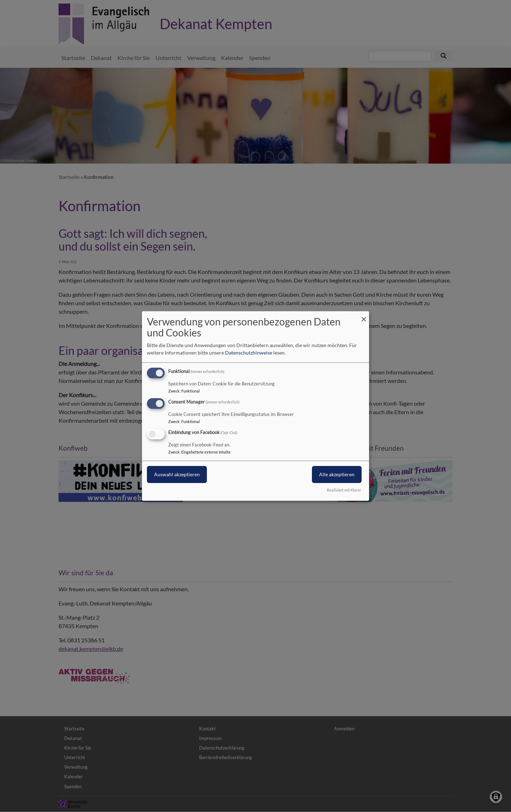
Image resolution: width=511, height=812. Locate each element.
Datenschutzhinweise (249, 353)
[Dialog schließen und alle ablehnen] (364, 316)
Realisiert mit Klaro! (344, 490)
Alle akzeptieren (337, 474)
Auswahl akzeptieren (177, 474)
